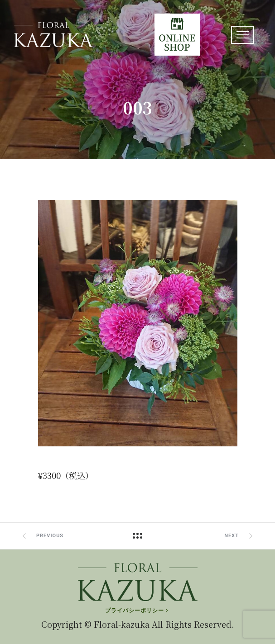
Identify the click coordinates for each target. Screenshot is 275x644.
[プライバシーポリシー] (137, 611)
